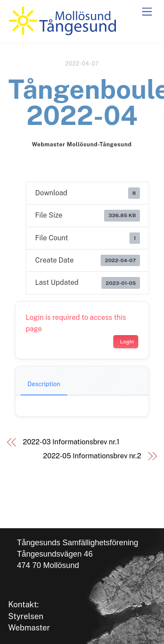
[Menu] (147, 12)
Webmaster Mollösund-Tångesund (82, 144)
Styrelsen (26, 616)
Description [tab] (44, 384)
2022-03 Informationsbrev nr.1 (71, 442)
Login (127, 342)
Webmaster (29, 628)
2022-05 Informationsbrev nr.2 (92, 456)
